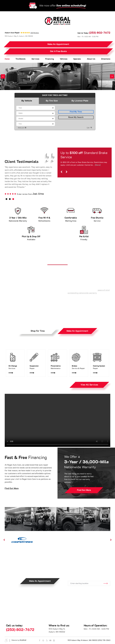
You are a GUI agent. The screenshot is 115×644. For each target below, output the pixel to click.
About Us (91, 59)
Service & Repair (79, 367)
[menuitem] (7, 59)
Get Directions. (89, 573)
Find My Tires (76, 112)
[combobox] (19, 108)
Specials (77, 59)
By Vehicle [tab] (27, 101)
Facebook (40, 641)
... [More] (97, 165)
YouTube (50, 641)
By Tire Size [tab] (52, 101)
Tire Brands (20, 59)
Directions (106, 59)
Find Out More (12, 488)
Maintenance (58, 367)
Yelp (47, 641)
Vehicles (64, 59)
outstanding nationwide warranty (82, 293)
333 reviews (35, 33)
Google (43, 641)
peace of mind (104, 290)
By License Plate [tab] (80, 101)
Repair (36, 367)
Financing (50, 59)
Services (35, 59)
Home (7, 59)
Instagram (54, 641)
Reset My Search (76, 117)
